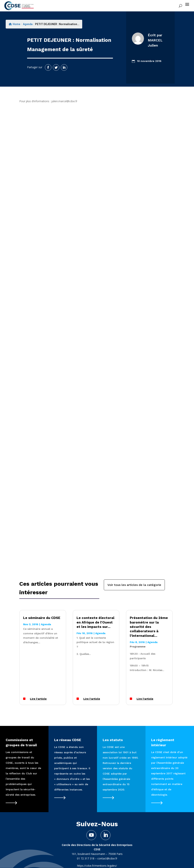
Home (14, 24)
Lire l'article (38, 699)
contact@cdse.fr (107, 858)
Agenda (28, 24)
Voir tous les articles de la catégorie (134, 585)
